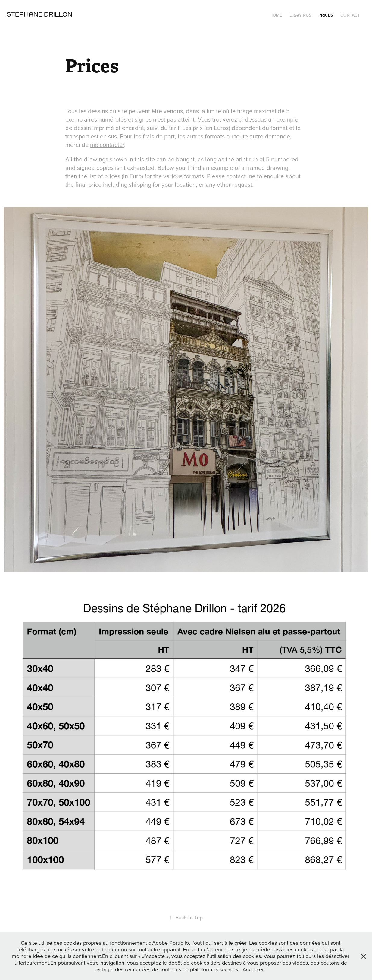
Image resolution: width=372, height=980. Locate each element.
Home (276, 15)
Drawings (300, 15)
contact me (241, 176)
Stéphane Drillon (39, 14)
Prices (326, 15)
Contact (350, 15)
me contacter (107, 145)
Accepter (253, 969)
